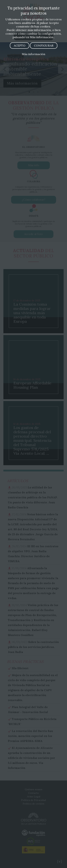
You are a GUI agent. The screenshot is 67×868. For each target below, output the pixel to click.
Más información (33, 54)
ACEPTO (20, 45)
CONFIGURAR (44, 45)
